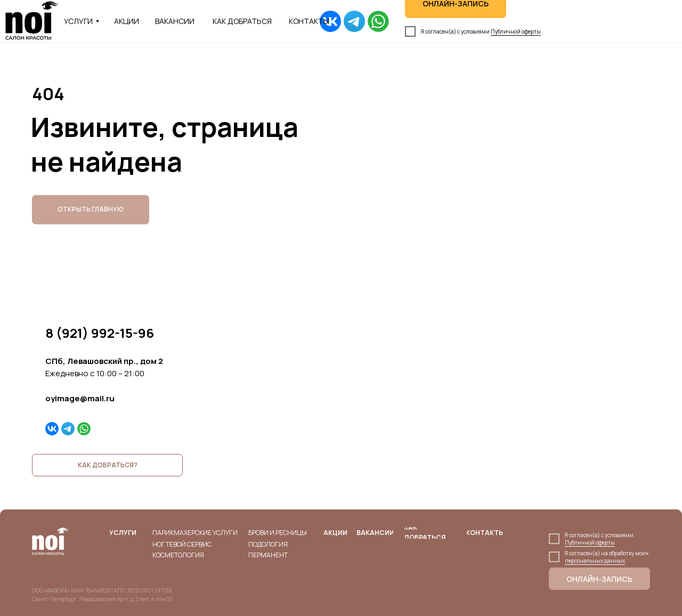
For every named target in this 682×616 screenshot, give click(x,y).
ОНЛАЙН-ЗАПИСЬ (599, 579)
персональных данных (595, 561)
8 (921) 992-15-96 (100, 333)
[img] (330, 21)
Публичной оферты (516, 31)
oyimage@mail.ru (80, 398)
